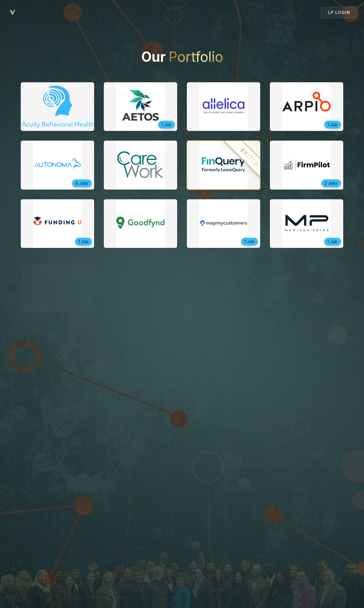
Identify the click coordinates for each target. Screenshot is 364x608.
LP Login (339, 12)
